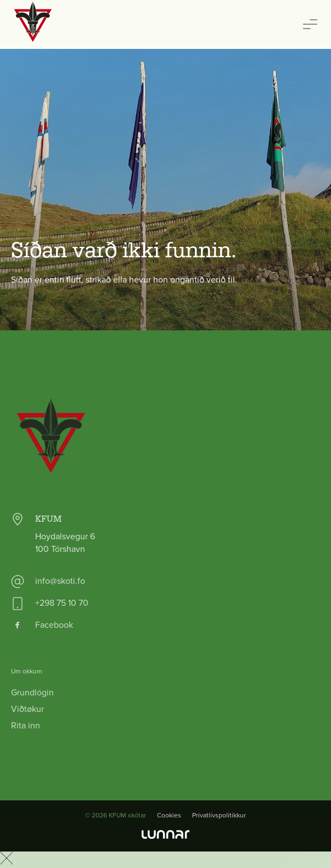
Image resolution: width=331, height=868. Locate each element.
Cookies (169, 815)
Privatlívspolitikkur (219, 815)
